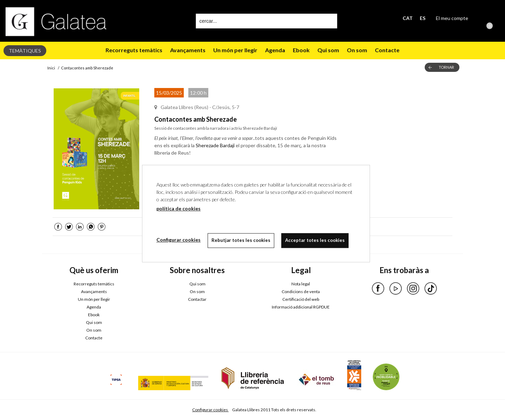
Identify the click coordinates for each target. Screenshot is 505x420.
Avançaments (188, 50)
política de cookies (179, 208)
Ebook (301, 50)
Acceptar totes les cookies (315, 240)
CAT (408, 18)
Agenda (275, 50)
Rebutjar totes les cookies (241, 240)
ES (423, 18)
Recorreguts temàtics (134, 50)
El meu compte (452, 18)
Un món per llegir (235, 50)
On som (357, 50)
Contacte (387, 50)
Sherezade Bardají (215, 145)
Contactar (197, 299)
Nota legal (301, 284)
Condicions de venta (301, 292)
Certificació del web (301, 299)
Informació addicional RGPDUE (301, 307)
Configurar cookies (210, 410)
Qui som (328, 50)
